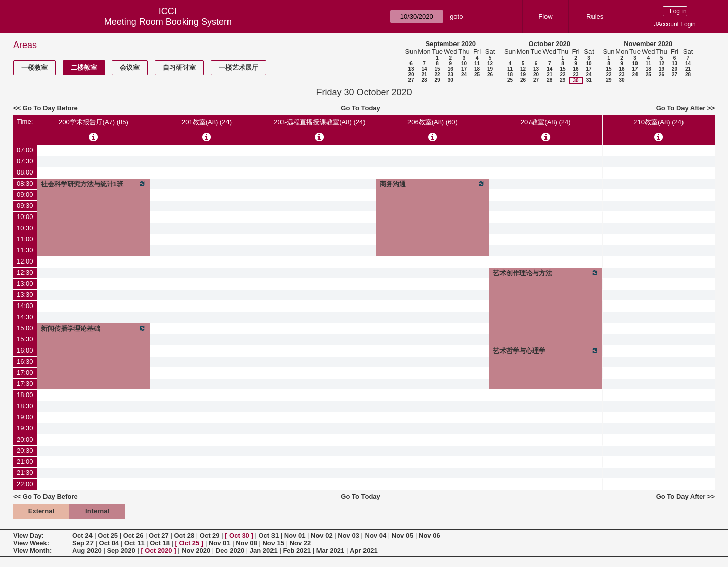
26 (490, 75)
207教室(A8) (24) (546, 122)
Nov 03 (349, 535)
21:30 (25, 473)
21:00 (25, 462)
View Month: (32, 551)
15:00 (25, 328)
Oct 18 (160, 543)
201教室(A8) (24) (207, 122)
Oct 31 (268, 535)
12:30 (25, 272)
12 (490, 63)
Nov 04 (376, 535)
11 (477, 63)
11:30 (25, 250)
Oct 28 (184, 535)
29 (437, 80)
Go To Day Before (50, 108)
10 (464, 63)
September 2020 (450, 44)
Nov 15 (273, 543)
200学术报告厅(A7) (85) (94, 122)
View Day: (29, 535)
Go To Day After (681, 108)
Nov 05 (403, 535)
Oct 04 (109, 543)
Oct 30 (239, 535)
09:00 (25, 194)
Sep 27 (83, 543)
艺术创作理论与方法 (546, 273)
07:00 (25, 150)
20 (411, 75)
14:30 (25, 317)
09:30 (25, 206)
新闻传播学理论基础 (94, 328)
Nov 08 (246, 543)
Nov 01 (295, 535)
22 (437, 75)
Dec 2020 (230, 551)
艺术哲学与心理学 (546, 351)
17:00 (25, 373)
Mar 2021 (331, 551)
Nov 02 (322, 535)
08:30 (25, 183)
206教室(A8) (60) (433, 122)
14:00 (25, 306)
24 (464, 75)
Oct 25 (108, 535)
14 (424, 69)
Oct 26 (133, 535)
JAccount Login (675, 24)
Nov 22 (301, 543)
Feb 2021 (297, 551)
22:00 (25, 484)
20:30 (25, 450)
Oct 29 (210, 535)
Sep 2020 (121, 551)
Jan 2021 (264, 551)
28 (424, 80)
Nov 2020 (196, 551)
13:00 (25, 283)
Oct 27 (159, 535)
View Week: (31, 543)
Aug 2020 (87, 551)
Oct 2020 (158, 551)
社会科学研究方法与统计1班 (94, 184)
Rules (595, 16)
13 (411, 69)
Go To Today (360, 108)
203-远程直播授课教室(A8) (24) (319, 122)
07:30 (25, 161)
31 (589, 80)
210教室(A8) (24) (658, 122)
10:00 (25, 217)
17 (464, 69)
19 (490, 69)
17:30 (25, 384)
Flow (545, 16)
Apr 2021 (364, 551)
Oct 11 (134, 543)
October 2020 (550, 44)
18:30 (25, 406)
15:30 (25, 339)
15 (437, 69)
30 (451, 80)
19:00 (25, 417)
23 (451, 75)
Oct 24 (82, 535)
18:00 (25, 395)
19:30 (25, 428)
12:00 (25, 261)
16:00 (25, 350)
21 (424, 75)
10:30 (25, 228)
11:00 (25, 239)
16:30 (25, 361)
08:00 (25, 172)
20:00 (25, 439)
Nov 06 (429, 535)
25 (477, 75)
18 (477, 69)
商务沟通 (433, 184)
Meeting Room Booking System (168, 22)
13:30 (25, 295)
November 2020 (648, 44)
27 (411, 80)
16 (451, 69)
